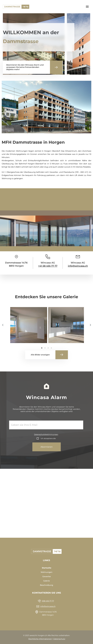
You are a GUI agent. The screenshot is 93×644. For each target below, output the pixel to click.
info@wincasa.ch (78, 266)
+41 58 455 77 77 (48, 266)
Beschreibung (46, 585)
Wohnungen (46, 572)
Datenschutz (59, 639)
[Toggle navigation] (87, 7)
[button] (90, 325)
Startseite (47, 568)
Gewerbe (47, 576)
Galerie (46, 581)
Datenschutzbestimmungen (46, 434)
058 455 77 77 (48, 601)
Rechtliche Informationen (40, 639)
